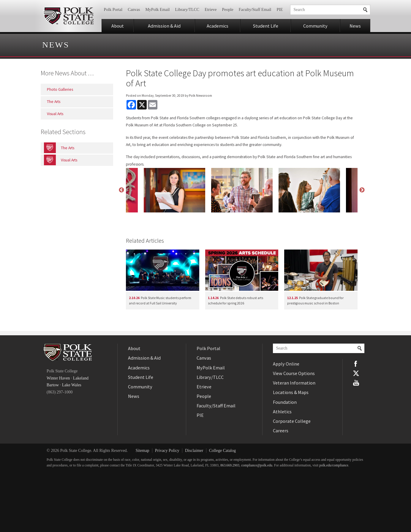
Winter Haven (58, 378)
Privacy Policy (167, 451)
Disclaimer (194, 451)
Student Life (266, 26)
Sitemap (143, 451)
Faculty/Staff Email (255, 10)
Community (315, 26)
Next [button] (362, 190)
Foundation (285, 402)
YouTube (356, 383)
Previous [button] (121, 190)
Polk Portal (113, 10)
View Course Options (294, 373)
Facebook (356, 364)
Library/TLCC (187, 10)
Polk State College (68, 16)
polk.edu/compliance (334, 465)
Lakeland (81, 378)
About (118, 26)
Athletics (282, 412)
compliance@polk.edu (257, 465)
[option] (242, 190)
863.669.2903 (230, 465)
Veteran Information (294, 383)
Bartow (53, 385)
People (228, 10)
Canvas (134, 10)
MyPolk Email (157, 10)
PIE (280, 10)
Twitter (356, 373)
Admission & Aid (164, 26)
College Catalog (223, 451)
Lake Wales (72, 385)
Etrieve (211, 10)
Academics (218, 26)
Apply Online (286, 364)
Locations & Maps (291, 392)
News (355, 26)
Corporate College (292, 421)
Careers (281, 431)
